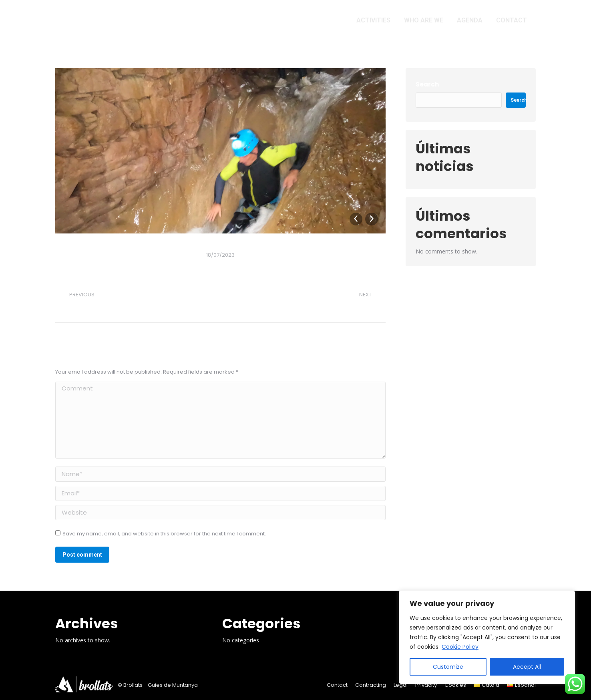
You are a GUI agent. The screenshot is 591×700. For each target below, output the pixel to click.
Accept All (527, 667)
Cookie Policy (460, 647)
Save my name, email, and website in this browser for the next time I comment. (164, 534)
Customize (448, 667)
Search (427, 84)
